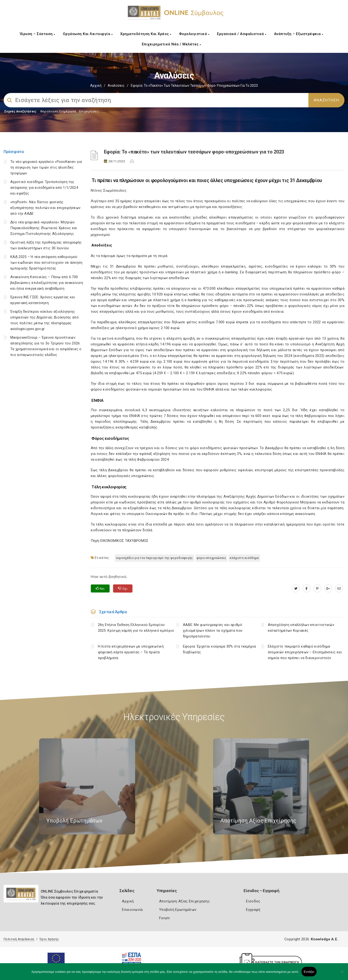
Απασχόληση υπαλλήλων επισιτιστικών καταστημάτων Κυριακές (301, 628)
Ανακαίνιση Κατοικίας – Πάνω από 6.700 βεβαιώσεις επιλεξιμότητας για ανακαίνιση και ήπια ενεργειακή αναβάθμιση (47, 283)
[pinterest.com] (317, 588)
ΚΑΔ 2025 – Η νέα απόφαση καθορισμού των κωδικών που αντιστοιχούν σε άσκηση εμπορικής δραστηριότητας (46, 263)
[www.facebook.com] (307, 588)
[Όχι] (342, 974)
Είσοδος (253, 901)
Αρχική (96, 86)
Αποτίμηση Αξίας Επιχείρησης (184, 901)
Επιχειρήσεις (89, 111)
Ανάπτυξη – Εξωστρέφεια (299, 34)
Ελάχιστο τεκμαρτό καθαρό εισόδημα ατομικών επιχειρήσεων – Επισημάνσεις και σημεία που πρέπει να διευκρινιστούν (305, 652)
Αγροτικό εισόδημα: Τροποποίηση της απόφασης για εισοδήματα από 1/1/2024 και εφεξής (44, 188)
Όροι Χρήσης (49, 939)
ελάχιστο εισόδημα (244, 558)
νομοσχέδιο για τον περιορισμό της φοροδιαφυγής (154, 558)
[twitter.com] (296, 588)
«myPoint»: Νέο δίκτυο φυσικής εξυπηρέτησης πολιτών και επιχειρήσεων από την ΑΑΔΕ (45, 208)
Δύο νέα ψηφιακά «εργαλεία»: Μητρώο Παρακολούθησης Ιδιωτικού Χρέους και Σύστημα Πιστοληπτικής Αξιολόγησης (44, 228)
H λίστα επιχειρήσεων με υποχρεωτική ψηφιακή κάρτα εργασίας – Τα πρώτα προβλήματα (131, 652)
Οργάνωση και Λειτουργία (88, 34)
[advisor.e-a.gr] (339, 588)
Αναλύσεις (116, 86)
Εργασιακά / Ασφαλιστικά (242, 34)
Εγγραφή (253, 910)
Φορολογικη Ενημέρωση (58, 111)
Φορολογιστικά (194, 34)
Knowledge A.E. (324, 939)
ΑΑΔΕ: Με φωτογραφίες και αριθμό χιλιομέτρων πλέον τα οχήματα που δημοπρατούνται (213, 631)
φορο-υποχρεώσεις (211, 558)
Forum (165, 918)
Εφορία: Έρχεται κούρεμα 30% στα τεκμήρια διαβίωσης (219, 649)
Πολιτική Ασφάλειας (19, 939)
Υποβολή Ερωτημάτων (178, 910)
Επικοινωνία (132, 910)
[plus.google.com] (328, 588)
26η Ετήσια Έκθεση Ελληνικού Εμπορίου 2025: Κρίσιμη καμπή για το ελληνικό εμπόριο (136, 628)
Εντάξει (309, 972)
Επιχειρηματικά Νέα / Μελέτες (171, 44)
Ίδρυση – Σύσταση (37, 34)
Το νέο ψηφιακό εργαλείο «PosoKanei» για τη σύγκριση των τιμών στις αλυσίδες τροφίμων (46, 167)
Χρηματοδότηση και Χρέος (146, 34)
